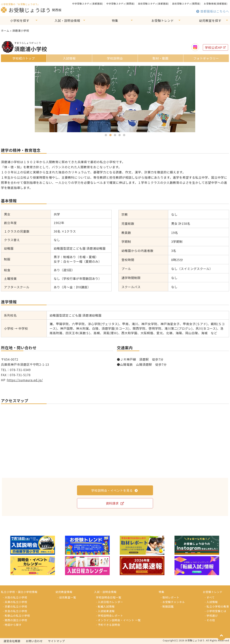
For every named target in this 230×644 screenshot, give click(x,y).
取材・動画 (160, 58)
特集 (115, 20)
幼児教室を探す (210, 20)
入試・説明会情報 (67, 20)
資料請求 (115, 503)
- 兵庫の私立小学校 (15, 602)
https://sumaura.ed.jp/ (25, 380)
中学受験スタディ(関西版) (121, 4)
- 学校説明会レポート (110, 616)
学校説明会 (115, 58)
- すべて (210, 597)
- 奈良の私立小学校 (15, 611)
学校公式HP (215, 47)
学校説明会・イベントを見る (115, 490)
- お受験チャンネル (173, 602)
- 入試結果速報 (105, 611)
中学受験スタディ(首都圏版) (88, 4)
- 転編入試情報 (105, 606)
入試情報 (69, 58)
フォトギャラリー (206, 58)
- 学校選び (211, 616)
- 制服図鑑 (167, 606)
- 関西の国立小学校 (15, 620)
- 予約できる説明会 (108, 625)
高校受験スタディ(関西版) (186, 4)
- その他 (210, 620)
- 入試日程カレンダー (110, 602)
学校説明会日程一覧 (109, 597)
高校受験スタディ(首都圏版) (153, 4)
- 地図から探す (12, 625)
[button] (106, 135)
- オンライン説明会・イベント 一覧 (118, 620)
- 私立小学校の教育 (217, 606)
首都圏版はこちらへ (213, 11)
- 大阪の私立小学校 (15, 597)
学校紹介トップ (24, 58)
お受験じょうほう (26, 10)
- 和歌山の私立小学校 (16, 616)
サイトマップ (57, 641)
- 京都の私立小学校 (15, 606)
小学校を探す (20, 20)
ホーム (5, 31)
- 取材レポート (170, 597)
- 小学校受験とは (215, 611)
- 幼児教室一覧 (67, 597)
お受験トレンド (163, 20)
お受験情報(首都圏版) (216, 4)
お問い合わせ (34, 641)
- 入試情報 (211, 602)
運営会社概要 (12, 641)
